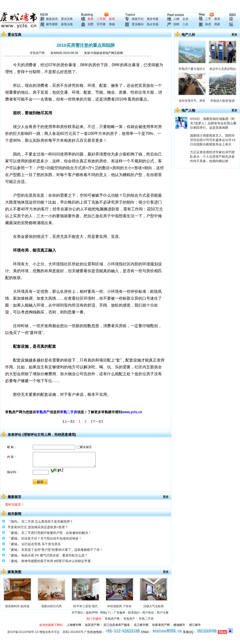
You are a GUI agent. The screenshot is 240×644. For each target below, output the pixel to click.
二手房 (101, 19)
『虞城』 (14, 533)
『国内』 (14, 522)
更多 (166, 497)
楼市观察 (52, 24)
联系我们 (134, 613)
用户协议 (148, 613)
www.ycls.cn (132, 412)
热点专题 (153, 24)
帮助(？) (106, 613)
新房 (91, 19)
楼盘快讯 (52, 19)
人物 (176, 19)
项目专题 (153, 19)
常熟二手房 (69, 412)
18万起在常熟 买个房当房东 (41, 544)
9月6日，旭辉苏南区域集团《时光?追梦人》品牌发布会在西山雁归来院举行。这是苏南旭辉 (213, 123)
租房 (112, 19)
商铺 (112, 24)
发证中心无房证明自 (223, 69)
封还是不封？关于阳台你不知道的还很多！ (52, 538)
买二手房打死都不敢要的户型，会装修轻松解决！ (56, 533)
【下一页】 (97, 422)
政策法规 (67, 24)
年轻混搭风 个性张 (119, 606)
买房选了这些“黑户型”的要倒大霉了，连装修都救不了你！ (62, 550)
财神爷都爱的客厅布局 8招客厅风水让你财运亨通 (56, 561)
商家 (217, 24)
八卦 (185, 24)
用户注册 (163, 613)
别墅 (91, 24)
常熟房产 (43, 412)
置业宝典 (67, 19)
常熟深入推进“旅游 (223, 101)
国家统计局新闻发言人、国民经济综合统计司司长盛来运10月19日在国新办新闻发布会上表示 (213, 140)
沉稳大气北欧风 (154, 606)
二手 (208, 19)
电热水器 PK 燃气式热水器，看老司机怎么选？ (55, 555)
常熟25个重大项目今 (192, 69)
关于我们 (77, 613)
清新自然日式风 (51, 606)
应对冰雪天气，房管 (192, 101)
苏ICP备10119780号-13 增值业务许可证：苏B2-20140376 (45, 632)
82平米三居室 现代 (85, 606)
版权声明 (92, 613)
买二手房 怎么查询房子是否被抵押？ (47, 522)
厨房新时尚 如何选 (17, 606)
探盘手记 (138, 19)
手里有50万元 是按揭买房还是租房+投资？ (38, 527)
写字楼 (101, 24)
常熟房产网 (37, 53)
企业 (185, 19)
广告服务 (120, 613)
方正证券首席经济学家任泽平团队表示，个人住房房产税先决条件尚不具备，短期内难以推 (212, 157)
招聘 (176, 24)
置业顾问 (138, 24)
